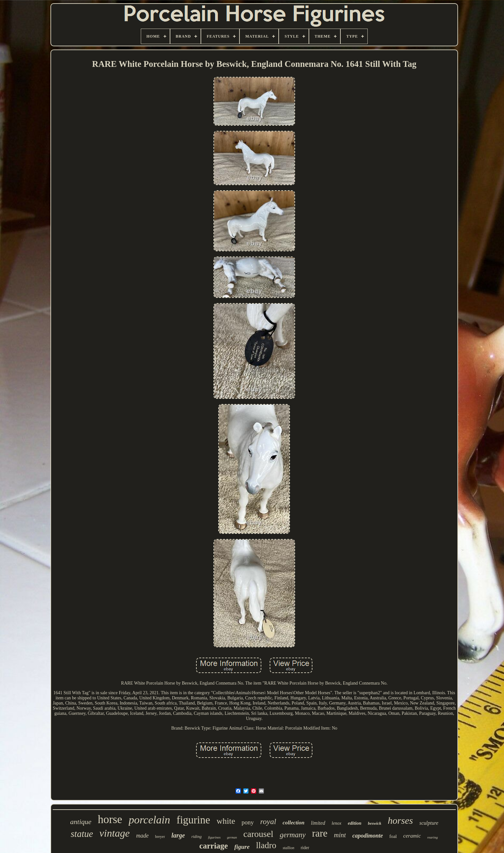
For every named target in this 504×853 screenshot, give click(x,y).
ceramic (412, 836)
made (143, 836)
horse (110, 819)
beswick (374, 823)
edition (355, 823)
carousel (258, 834)
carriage (214, 846)
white (226, 821)
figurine (193, 820)
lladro (266, 845)
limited (318, 823)
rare (320, 833)
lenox (337, 823)
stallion (288, 848)
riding (196, 836)
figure (242, 847)
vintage (114, 833)
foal (393, 836)
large (178, 835)
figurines (214, 837)
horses (400, 820)
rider (305, 848)
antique (81, 822)
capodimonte (368, 836)
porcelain (149, 820)
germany (292, 835)
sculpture (429, 823)
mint (340, 835)
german (232, 837)
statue (82, 834)
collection (293, 823)
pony (248, 822)
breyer (160, 837)
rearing (432, 837)
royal (268, 822)
